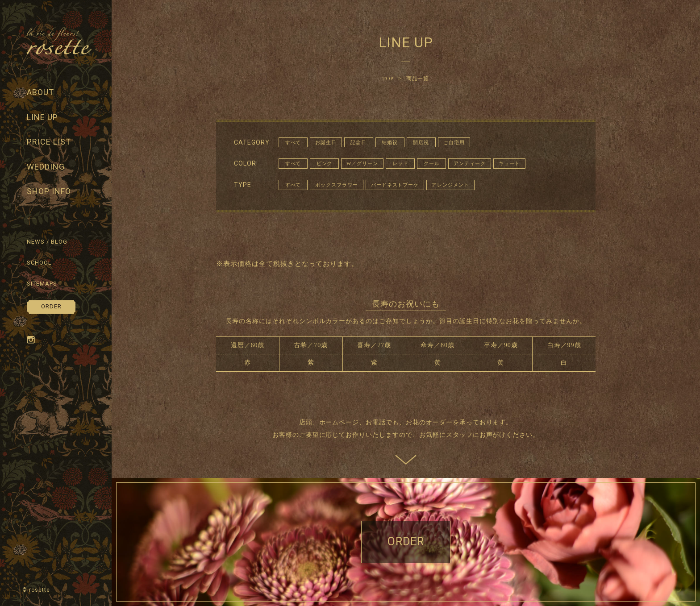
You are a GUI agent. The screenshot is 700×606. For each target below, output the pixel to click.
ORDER (51, 306)
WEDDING (46, 167)
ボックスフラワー (337, 185)
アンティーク (470, 163)
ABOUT (40, 92)
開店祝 (421, 142)
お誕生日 (326, 142)
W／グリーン (362, 163)
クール (432, 163)
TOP (388, 79)
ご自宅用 (454, 142)
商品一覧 (418, 79)
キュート (509, 163)
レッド (400, 163)
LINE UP (42, 117)
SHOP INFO (49, 191)
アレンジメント (450, 185)
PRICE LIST (49, 142)
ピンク (325, 163)
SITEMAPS (42, 284)
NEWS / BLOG (47, 242)
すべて (293, 142)
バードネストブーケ (395, 185)
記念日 (358, 142)
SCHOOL (39, 263)
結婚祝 (390, 142)
